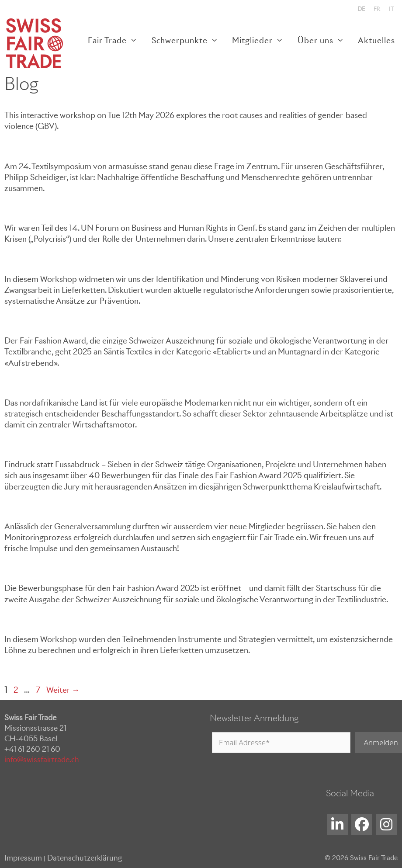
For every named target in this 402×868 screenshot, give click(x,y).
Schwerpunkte (188, 40)
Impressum (23, 858)
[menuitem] (361, 9)
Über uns (324, 40)
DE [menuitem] (361, 9)
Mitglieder (261, 40)
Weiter (63, 690)
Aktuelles (376, 40)
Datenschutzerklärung (85, 858)
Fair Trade (116, 40)
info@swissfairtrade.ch (42, 760)
